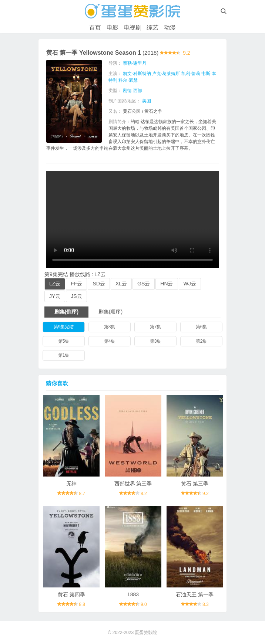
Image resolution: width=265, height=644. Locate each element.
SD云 (99, 284)
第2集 (202, 341)
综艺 (152, 28)
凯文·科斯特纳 (137, 74)
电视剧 (132, 28)
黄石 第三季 (195, 484)
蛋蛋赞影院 (146, 633)
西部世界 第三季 (133, 484)
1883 (133, 594)
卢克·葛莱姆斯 (166, 74)
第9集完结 (64, 327)
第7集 (156, 327)
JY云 (55, 296)
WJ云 (190, 284)
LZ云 (55, 284)
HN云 (167, 284)
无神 (71, 484)
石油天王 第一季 (195, 594)
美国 (147, 101)
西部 (138, 91)
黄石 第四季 (71, 594)
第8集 (110, 327)
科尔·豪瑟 (128, 80)
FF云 (76, 284)
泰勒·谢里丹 (135, 63)
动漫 (170, 28)
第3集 (156, 341)
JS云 (76, 296)
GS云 (144, 284)
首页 (95, 28)
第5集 (64, 341)
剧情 (127, 91)
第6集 (202, 327)
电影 (113, 28)
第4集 (110, 341)
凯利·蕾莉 (191, 74)
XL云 (121, 284)
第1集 (64, 355)
